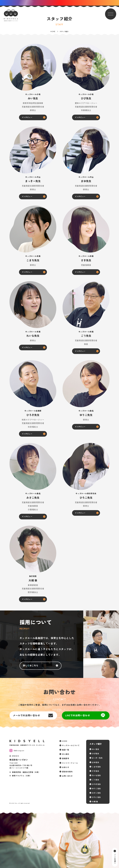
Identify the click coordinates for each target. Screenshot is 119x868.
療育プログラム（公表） (22, 776)
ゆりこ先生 (96, 789)
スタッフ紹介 (96, 744)
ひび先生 (96, 754)
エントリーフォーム (70, 763)
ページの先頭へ (115, 859)
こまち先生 (96, 767)
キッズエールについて (71, 745)
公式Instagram (19, 751)
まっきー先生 (97, 758)
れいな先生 (96, 775)
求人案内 (66, 754)
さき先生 (96, 771)
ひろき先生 (96, 784)
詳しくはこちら (31, 666)
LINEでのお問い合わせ (78, 715)
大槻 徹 (95, 802)
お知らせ (66, 767)
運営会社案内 (67, 772)
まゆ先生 (96, 762)
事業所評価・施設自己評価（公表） (26, 772)
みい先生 (96, 749)
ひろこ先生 (96, 797)
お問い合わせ (67, 776)
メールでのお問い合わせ (27, 715)
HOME (65, 741)
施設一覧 (66, 750)
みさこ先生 (96, 793)
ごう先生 (96, 780)
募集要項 (66, 758)
